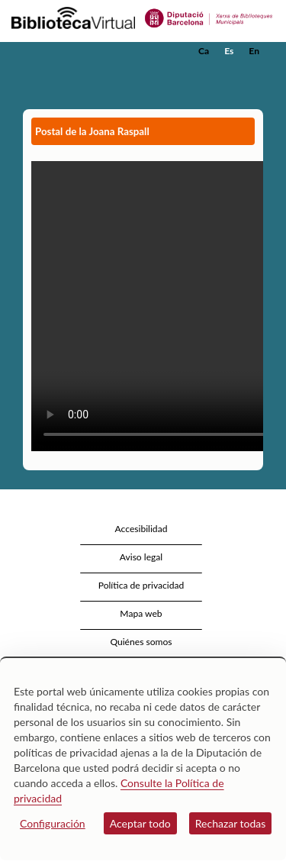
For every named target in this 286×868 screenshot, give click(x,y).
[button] (254, 74)
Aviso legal (141, 557)
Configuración (53, 823)
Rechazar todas (231, 823)
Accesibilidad (141, 529)
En (254, 51)
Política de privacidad (141, 585)
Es (229, 51)
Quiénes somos (141, 642)
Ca (204, 51)
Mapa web (141, 613)
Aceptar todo (140, 823)
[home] (88, 51)
